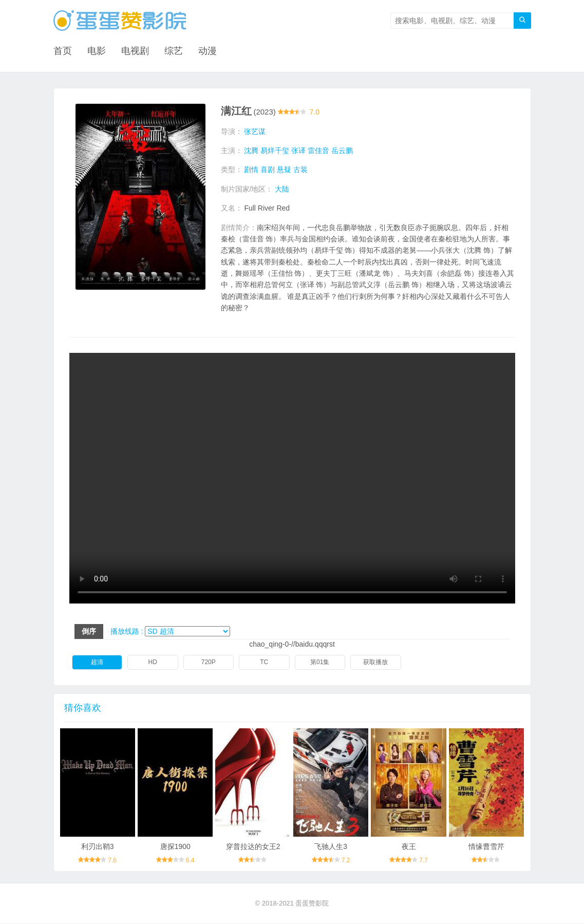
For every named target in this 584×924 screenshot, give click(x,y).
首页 (63, 51)
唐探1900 (175, 846)
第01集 (320, 663)
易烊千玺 (275, 150)
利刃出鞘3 (98, 846)
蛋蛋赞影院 (312, 904)
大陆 (282, 189)
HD (153, 663)
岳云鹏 (342, 150)
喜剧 (268, 170)
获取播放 (375, 663)
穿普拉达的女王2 (253, 846)
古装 (300, 170)
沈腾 (251, 150)
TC (264, 663)
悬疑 (284, 170)
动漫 (208, 51)
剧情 (251, 170)
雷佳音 (318, 150)
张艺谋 (255, 131)
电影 (97, 51)
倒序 (89, 631)
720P (209, 663)
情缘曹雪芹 (486, 846)
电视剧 (135, 51)
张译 (298, 150)
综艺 (174, 51)
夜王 (409, 846)
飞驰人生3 (331, 846)
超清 (97, 663)
